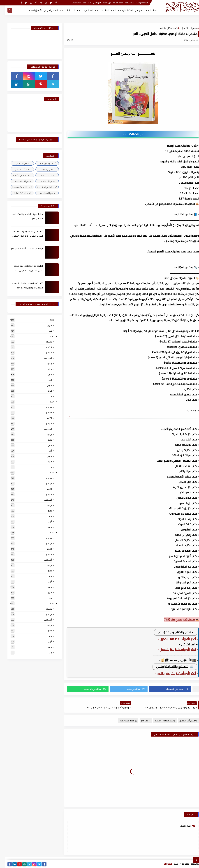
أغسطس (43, 358)
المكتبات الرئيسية (120, 10)
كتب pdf (141, 721)
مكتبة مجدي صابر (123, 721)
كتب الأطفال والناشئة (163, 28)
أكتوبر (44, 418)
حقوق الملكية (113, 3)
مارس (44, 385)
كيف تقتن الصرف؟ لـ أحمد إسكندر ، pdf (22, 249)
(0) (65, 40)
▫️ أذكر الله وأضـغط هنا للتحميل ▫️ (173, 639)
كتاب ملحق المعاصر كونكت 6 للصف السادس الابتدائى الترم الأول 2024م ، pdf (23, 236)
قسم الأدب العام (42, 175)
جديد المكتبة (125, 3)
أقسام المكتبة (146, 10)
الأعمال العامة (30, 10)
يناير (45, 331)
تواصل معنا (82, 3)
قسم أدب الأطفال (184, 28)
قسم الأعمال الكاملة (17, 175)
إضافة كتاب (71, 3)
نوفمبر (44, 347)
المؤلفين (134, 10)
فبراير (45, 325)
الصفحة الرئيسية (137, 3)
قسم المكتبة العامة (17, 193)
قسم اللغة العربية (42, 193)
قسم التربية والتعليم (17, 181)
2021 (47, 603)
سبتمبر (44, 353)
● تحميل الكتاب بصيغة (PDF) (170, 632)
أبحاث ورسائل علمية (42, 163)
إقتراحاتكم (92, 3)
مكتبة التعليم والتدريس (49, 10)
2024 (47, 402)
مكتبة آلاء (163, 864)
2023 (47, 473)
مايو (45, 374)
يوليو (44, 364)
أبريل (45, 380)
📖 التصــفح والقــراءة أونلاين (170, 667)
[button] (165, 689)
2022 (47, 533)
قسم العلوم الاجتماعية (42, 187)
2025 (47, 336)
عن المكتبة (102, 3)
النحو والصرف (42, 169)
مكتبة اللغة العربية (86, 10)
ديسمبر (44, 342)
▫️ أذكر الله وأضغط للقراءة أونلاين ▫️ (171, 673)
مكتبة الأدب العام (68, 10)
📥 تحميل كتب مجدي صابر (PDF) (176, 620)
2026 (47, 320)
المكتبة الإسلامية (104, 10)
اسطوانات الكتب (17, 163)
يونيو (45, 369)
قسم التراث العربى (42, 181)
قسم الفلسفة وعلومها (17, 187)
